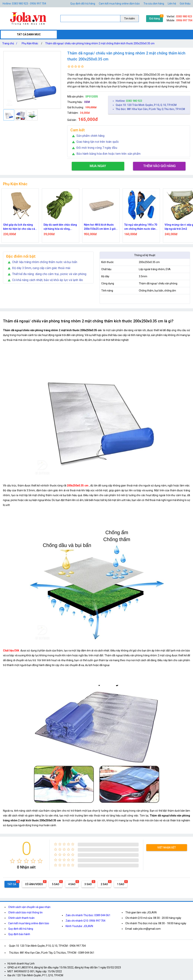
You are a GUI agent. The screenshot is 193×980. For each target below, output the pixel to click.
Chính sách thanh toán (21, 918)
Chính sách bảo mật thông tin (25, 912)
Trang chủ (10, 43)
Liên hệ (172, 4)
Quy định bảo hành (19, 934)
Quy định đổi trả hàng (83, 4)
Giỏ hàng (155, 19)
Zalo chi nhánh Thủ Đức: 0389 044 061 (88, 915)
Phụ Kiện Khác (30, 43)
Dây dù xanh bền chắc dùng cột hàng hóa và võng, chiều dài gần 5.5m (60, 227)
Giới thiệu (185, 4)
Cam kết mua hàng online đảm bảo (119, 4)
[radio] (12, 861)
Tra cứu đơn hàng (154, 4)
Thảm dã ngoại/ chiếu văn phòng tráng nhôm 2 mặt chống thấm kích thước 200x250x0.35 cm (100, 43)
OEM (87, 102)
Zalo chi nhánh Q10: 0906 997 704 (85, 921)
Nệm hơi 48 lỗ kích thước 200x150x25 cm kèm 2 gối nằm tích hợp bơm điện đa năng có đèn (100, 227)
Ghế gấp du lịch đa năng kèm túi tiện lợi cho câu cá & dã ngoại (20, 227)
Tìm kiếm (129, 19)
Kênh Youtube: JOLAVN (79, 926)
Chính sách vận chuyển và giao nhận (29, 907)
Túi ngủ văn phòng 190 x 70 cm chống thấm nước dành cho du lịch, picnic (141, 227)
